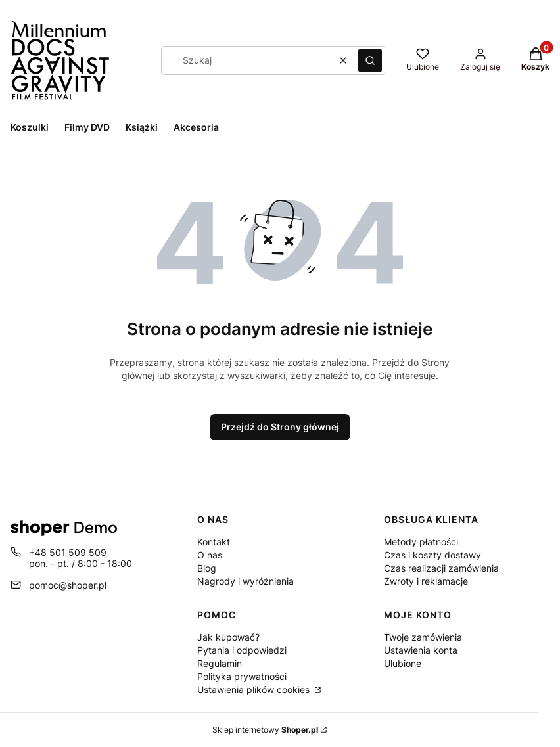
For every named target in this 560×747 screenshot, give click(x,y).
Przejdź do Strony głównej (280, 427)
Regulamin (220, 663)
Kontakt (214, 542)
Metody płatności (421, 542)
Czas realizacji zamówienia (441, 568)
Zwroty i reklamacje (426, 581)
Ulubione (403, 663)
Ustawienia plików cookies (255, 690)
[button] (370, 60)
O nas (210, 555)
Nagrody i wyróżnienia (245, 581)
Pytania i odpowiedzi (242, 650)
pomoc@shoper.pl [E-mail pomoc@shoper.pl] (68, 585)
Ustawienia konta (421, 650)
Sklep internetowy (265, 730)
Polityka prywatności (242, 676)
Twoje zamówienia (423, 637)
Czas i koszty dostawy (432, 555)
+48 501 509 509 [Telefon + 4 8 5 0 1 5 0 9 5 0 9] (68, 552)
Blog (207, 568)
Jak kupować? (228, 637)
